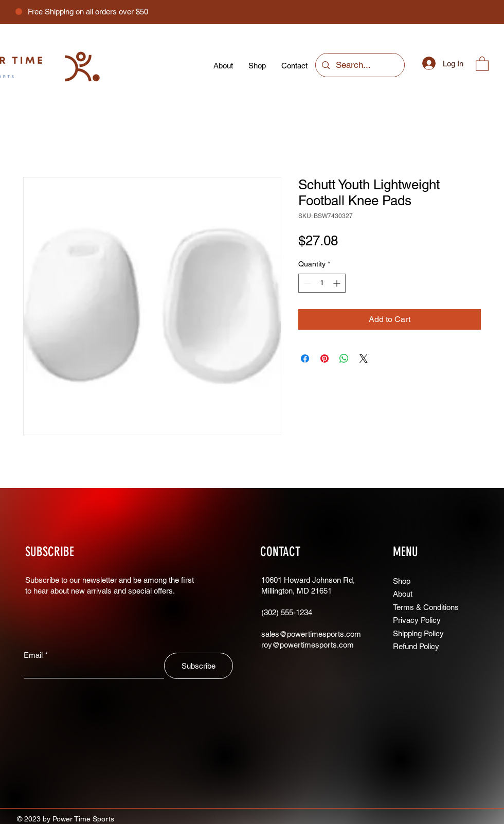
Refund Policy (416, 646)
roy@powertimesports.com (308, 645)
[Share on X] (364, 359)
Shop (402, 581)
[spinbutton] (322, 283)
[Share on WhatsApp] (344, 359)
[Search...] (359, 65)
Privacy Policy (417, 620)
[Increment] (338, 283)
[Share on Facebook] (305, 359)
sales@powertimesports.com (311, 634)
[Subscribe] (199, 666)
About (404, 594)
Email (33, 655)
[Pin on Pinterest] (325, 359)
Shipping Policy (418, 633)
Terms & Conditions (426, 607)
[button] (482, 63)
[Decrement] (306, 283)
